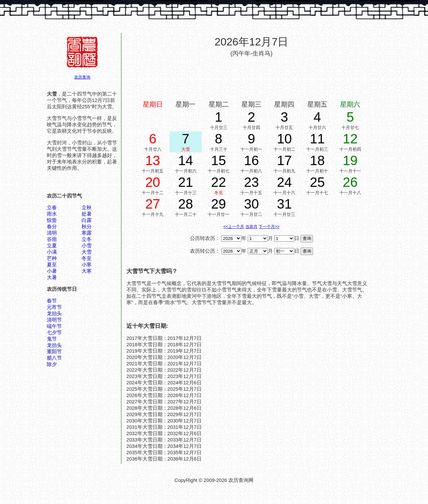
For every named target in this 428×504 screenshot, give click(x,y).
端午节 (54, 326)
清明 (52, 233)
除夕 (52, 364)
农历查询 (82, 77)
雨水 (52, 214)
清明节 (54, 320)
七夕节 (54, 333)
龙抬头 (54, 313)
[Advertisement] (251, 78)
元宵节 (54, 307)
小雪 (87, 246)
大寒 (87, 271)
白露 (87, 220)
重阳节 (54, 352)
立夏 (52, 246)
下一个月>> (269, 227)
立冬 (87, 239)
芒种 (52, 258)
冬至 (87, 258)
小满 (52, 252)
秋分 (87, 227)
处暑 (87, 214)
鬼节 (52, 339)
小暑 (52, 271)
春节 (52, 301)
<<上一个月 (234, 227)
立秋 (87, 208)
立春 (52, 208)
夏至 (52, 265)
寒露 (87, 233)
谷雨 (52, 239)
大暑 (52, 277)
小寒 (87, 265)
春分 (52, 227)
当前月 (251, 227)
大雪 (87, 252)
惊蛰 (52, 220)
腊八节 (54, 358)
